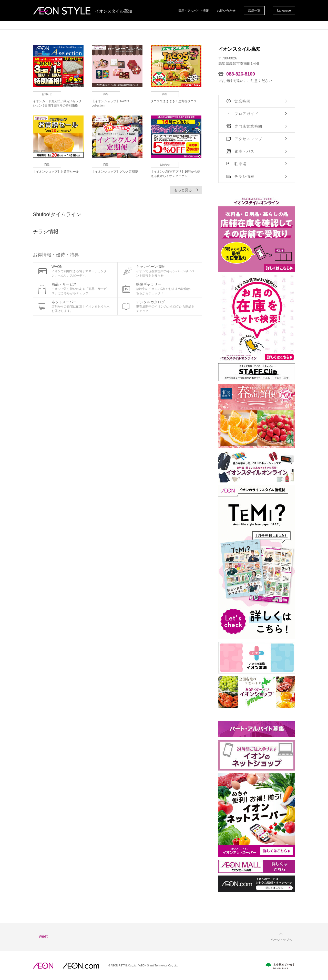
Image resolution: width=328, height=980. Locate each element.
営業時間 (242, 101)
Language (284, 10)
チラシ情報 (244, 176)
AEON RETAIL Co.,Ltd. (124, 966)
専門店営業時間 (248, 126)
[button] (277, 937)
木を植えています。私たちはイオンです (280, 966)
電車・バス (244, 151)
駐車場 (240, 164)
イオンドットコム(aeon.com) (81, 966)
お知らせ (47, 94)
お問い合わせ (226, 11)
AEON (43, 966)
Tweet (42, 936)
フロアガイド (246, 114)
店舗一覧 (254, 10)
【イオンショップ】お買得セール (56, 172)
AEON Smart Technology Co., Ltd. (159, 966)
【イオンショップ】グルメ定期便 (115, 172)
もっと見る (183, 190)
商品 (106, 94)
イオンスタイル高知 (114, 11)
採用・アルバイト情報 (193, 11)
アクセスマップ (248, 139)
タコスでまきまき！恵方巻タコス (174, 101)
